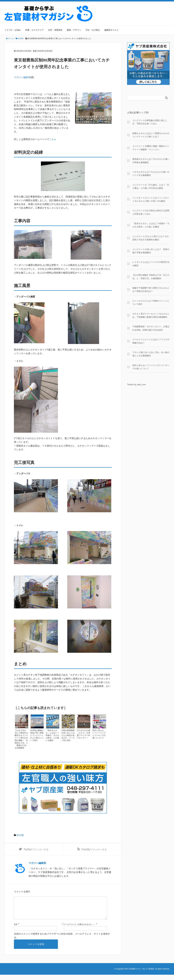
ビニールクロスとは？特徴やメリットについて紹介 (151, 302)
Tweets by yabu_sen (136, 385)
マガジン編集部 (22, 77)
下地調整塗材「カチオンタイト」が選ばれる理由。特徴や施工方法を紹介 (151, 328)
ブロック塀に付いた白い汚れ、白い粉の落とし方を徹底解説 (151, 354)
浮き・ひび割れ (93, 30)
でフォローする (36, 850)
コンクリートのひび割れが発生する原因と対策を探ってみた (151, 212)
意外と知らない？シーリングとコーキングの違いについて (99, 734)
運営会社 (148, 8)
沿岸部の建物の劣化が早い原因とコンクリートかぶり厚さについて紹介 (36, 735)
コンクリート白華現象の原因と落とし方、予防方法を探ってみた (150, 122)
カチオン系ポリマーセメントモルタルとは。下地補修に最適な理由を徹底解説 (151, 315)
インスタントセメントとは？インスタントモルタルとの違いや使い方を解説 (151, 199)
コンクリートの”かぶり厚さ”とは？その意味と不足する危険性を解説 (150, 238)
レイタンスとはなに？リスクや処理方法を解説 (151, 264)
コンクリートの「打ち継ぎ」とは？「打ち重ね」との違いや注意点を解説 (151, 186)
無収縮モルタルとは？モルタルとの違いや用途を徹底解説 (151, 161)
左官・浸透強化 (55, 30)
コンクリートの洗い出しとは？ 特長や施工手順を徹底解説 (151, 251)
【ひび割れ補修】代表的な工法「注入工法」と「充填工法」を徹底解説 (151, 277)
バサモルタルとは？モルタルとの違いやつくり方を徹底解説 (151, 174)
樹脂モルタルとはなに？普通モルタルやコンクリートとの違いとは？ (151, 135)
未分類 (20, 835)
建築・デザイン (74, 30)
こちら (53, 139)
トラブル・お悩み (13, 30)
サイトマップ (163, 8)
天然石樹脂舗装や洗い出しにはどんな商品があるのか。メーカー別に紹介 (67, 735)
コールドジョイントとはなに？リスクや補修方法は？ (151, 341)
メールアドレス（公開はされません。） (80, 930)
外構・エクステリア (34, 30)
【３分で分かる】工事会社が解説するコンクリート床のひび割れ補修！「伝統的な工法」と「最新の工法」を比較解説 (21, 739)
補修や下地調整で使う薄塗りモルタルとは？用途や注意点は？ (151, 290)
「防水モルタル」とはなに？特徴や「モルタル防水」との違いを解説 (52, 735)
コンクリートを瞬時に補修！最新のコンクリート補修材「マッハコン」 (151, 148)
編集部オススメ (112, 30)
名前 (16, 930)
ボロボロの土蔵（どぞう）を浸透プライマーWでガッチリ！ (83, 734)
